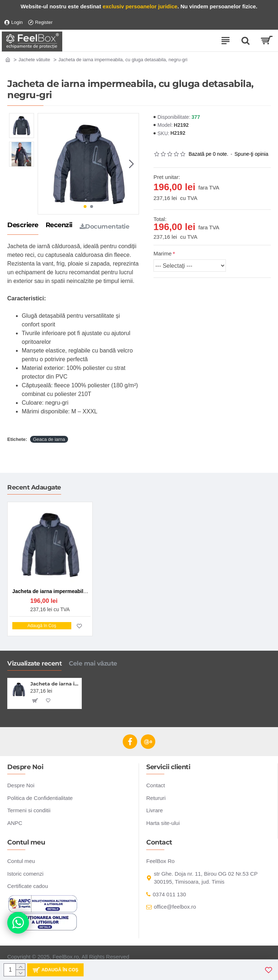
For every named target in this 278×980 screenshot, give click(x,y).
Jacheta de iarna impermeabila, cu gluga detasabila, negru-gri (55, 684)
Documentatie (105, 226)
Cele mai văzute (93, 663)
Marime (163, 253)
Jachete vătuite (34, 60)
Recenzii (59, 225)
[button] (131, 164)
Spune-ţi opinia (251, 154)
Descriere (23, 225)
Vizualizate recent (34, 663)
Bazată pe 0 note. (208, 154)
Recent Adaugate (34, 487)
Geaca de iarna (49, 439)
